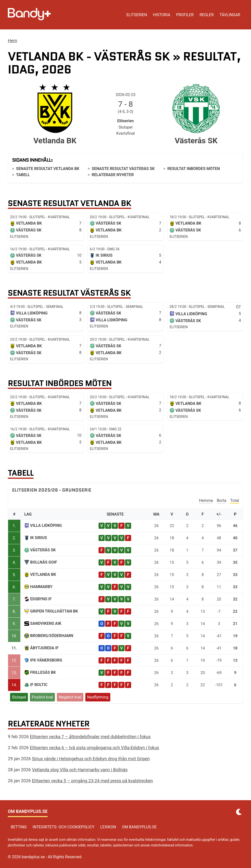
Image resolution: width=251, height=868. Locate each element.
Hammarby (41, 587)
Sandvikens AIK (46, 623)
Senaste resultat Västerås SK (123, 169)
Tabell (23, 175)
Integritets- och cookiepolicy (63, 827)
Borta (221, 500)
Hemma (206, 500)
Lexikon (108, 827)
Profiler (185, 15)
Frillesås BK (43, 672)
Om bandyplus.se (139, 827)
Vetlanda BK (43, 574)
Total (235, 500)
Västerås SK (43, 550)
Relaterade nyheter (113, 175)
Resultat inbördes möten (194, 169)
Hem (13, 41)
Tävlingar (230, 15)
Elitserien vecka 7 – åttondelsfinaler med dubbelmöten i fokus (90, 737)
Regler (207, 15)
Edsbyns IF (41, 599)
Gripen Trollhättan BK (54, 611)
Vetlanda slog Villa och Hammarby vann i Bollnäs (80, 770)
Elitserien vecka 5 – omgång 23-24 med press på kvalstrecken (92, 781)
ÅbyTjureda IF (44, 648)
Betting (19, 827)
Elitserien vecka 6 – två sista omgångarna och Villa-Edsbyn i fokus (94, 748)
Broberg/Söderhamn (52, 636)
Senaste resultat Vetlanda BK (48, 169)
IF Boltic (39, 685)
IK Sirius (39, 538)
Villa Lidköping (46, 525)
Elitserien (137, 15)
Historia (162, 15)
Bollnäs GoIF (44, 562)
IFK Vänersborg (46, 660)
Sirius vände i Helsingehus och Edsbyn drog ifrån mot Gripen (91, 759)
